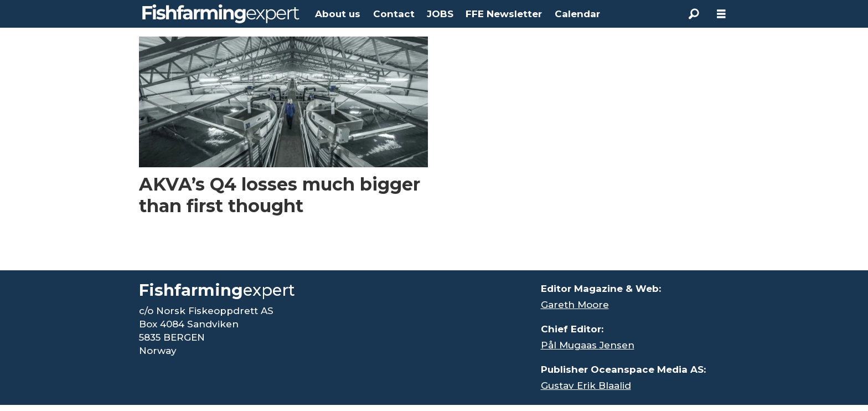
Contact (394, 14)
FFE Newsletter (504, 14)
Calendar (577, 14)
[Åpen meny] (721, 14)
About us (338, 14)
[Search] (694, 14)
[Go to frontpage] (221, 14)
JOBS (440, 14)
